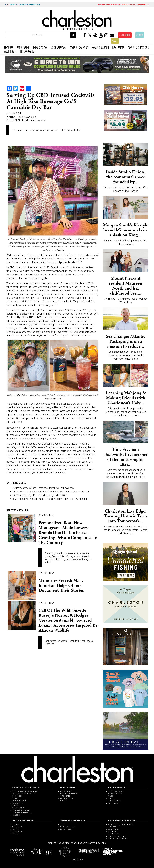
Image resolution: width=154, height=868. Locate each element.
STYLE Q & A (17, 827)
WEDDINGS (10, 51)
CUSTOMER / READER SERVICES (25, 794)
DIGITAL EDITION (19, 801)
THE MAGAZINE (28, 51)
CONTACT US (18, 803)
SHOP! (140, 35)
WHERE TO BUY (18, 808)
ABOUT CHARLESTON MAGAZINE (25, 791)
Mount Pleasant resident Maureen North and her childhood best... (126, 286)
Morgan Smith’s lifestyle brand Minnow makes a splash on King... (126, 230)
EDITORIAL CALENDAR (21, 810)
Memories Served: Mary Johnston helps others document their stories (61, 585)
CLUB (115, 41)
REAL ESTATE (118, 47)
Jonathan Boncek (36, 120)
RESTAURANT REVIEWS (69, 794)
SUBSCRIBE (125, 35)
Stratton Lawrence (26, 117)
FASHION (16, 829)
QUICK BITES (65, 796)
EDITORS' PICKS (114, 801)
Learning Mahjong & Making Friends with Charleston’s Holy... (126, 398)
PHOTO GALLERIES (68, 827)
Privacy (74, 859)
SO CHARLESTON (58, 47)
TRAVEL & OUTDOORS (138, 47)
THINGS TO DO (40, 47)
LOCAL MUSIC (66, 829)
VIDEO (63, 824)
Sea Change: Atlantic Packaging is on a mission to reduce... (126, 341)
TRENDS (16, 824)
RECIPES (64, 801)
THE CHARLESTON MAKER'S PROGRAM (22, 4)
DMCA (81, 859)
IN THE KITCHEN (67, 798)
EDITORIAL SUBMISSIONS (22, 813)
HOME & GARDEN (100, 47)
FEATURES (9, 47)
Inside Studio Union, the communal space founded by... (126, 177)
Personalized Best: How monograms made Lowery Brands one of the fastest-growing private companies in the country (68, 533)
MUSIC (111, 796)
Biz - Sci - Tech (46, 515)
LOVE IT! (16, 834)
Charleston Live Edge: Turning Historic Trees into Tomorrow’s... (126, 516)
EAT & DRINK (23, 47)
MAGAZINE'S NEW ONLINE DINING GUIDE (124, 4)
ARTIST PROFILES (115, 794)
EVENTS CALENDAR (116, 791)
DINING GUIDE (66, 791)
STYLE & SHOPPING (79, 47)
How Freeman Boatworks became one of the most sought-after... (126, 457)
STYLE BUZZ (17, 831)
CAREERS (16, 815)
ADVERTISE (17, 806)
